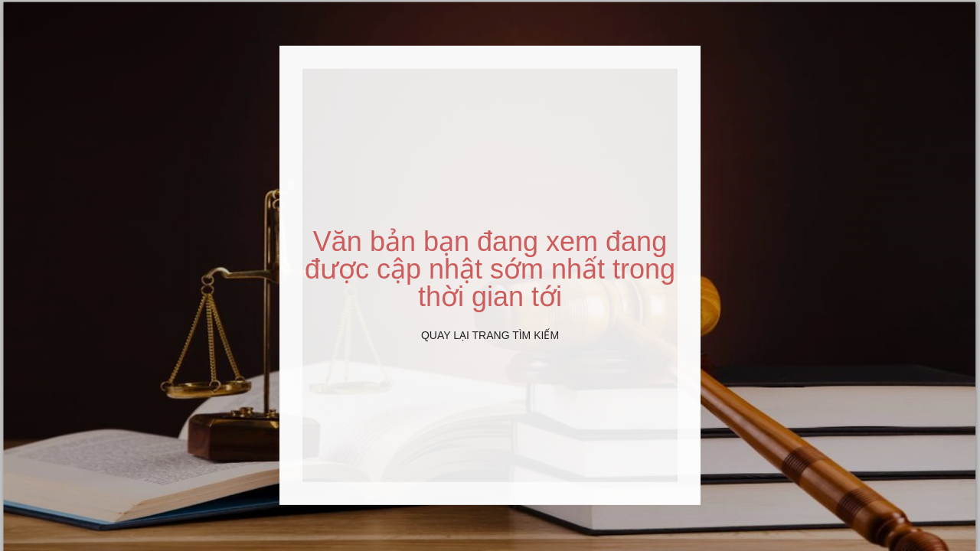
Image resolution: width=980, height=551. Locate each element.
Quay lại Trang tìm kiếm (490, 335)
